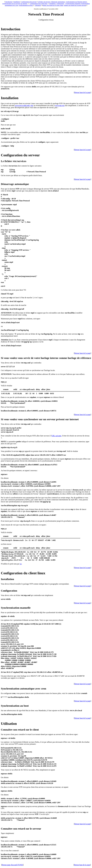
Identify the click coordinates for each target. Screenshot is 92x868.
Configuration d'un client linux (39, 4)
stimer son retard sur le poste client (53, 5)
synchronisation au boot (26, 5)
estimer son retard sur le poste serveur (75, 5)
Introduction (9, 2)
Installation (17, 2)
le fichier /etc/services (44, 2)
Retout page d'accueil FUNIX (12, 865)
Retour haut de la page (83, 92)
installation (52, 4)
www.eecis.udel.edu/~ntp (24, 105)
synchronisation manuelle (73, 4)
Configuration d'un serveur (29, 2)
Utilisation (38, 5)
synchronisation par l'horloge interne (76, 2)
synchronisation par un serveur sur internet (15, 4)
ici (21, 564)
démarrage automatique (58, 2)
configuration (60, 4)
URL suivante (56, 436)
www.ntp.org (60, 105)
